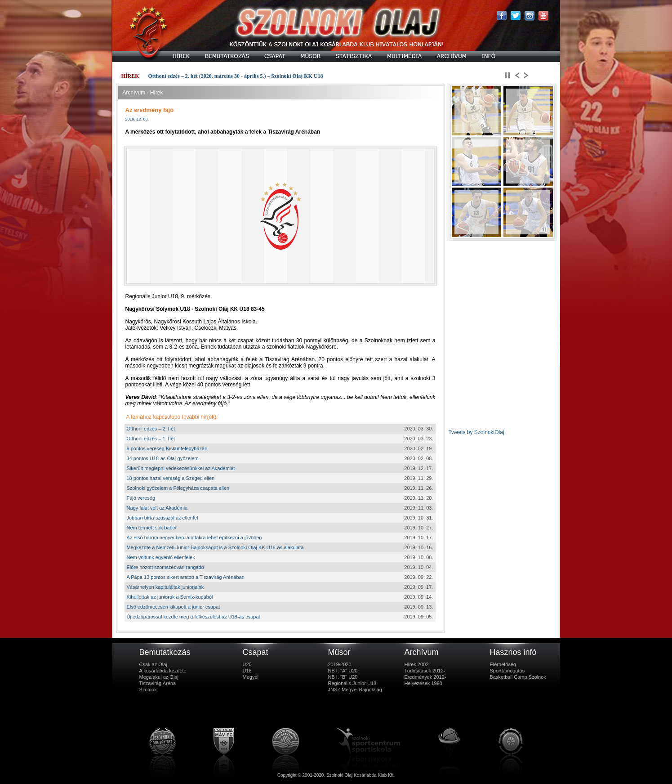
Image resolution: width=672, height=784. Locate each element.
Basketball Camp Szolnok (518, 677)
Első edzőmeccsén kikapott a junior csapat (174, 607)
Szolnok (148, 690)
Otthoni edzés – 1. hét (151, 439)
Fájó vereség (141, 498)
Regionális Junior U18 (352, 683)
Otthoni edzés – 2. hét (151, 429)
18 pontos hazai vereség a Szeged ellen (171, 478)
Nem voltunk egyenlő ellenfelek (161, 557)
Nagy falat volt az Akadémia (157, 508)
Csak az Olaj (153, 664)
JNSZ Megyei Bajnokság (355, 690)
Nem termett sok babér (152, 528)
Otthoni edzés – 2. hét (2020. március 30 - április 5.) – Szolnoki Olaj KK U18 (236, 76)
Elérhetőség (503, 664)
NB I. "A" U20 (343, 671)
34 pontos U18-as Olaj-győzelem (163, 458)
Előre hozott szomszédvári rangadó (165, 567)
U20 (247, 664)
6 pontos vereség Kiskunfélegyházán (167, 448)
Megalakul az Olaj (159, 677)
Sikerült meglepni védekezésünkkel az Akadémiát (181, 468)
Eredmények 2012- (425, 677)
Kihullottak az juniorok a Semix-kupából (170, 597)
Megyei (251, 677)
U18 (247, 671)
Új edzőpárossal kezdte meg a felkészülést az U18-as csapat (194, 617)
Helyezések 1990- (424, 683)
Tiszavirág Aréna (158, 683)
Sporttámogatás (507, 671)
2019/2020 (340, 664)
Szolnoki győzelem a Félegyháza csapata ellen (178, 488)
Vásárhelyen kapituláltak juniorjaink (165, 587)
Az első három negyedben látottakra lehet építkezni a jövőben (194, 538)
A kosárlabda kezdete (163, 671)
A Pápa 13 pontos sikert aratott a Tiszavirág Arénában (186, 577)
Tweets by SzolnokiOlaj (476, 432)
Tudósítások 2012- (425, 671)
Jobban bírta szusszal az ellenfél (162, 518)
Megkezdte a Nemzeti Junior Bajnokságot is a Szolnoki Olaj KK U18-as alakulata (215, 547)
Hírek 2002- (417, 664)
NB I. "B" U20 (343, 677)
